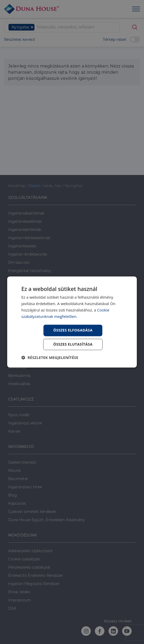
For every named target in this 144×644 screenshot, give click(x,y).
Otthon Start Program (29, 318)
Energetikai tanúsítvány (30, 271)
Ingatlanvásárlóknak (26, 213)
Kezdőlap (17, 186)
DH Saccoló (19, 262)
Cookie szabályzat (24, 559)
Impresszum (20, 600)
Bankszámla (19, 376)
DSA (12, 608)
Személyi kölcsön (24, 359)
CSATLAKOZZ (21, 399)
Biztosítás (17, 367)
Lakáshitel (17, 351)
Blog (13, 495)
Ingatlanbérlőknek (25, 230)
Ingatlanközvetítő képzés (31, 279)
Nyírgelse (74, 186)
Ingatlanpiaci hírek (25, 487)
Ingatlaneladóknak (25, 221)
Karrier (15, 431)
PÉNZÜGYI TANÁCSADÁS (32, 303)
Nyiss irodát (19, 415)
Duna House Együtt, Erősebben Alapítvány (46, 520)
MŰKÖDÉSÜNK (23, 535)
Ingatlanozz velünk (25, 423)
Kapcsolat (17, 503)
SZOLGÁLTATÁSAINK (28, 198)
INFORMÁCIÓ (21, 447)
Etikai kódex (19, 592)
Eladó (34, 186)
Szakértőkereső (22, 462)
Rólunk (15, 471)
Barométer (18, 479)
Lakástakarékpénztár (27, 343)
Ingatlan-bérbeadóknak (29, 238)
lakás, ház (52, 186)
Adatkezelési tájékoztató (30, 551)
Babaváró (17, 335)
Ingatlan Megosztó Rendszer (34, 584)
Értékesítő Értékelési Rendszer (36, 575)
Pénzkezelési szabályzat (29, 567)
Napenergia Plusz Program (33, 287)
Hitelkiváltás (19, 384)
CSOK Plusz (19, 326)
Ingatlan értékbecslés (28, 254)
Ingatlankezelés (22, 246)
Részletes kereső (20, 40)
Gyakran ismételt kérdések (32, 512)
